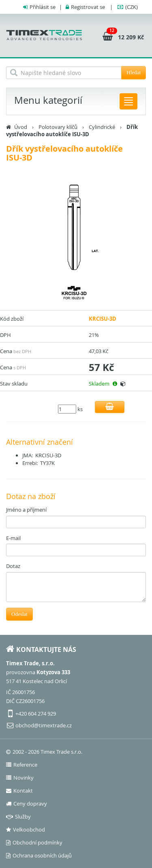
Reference (22, 765)
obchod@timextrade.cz (44, 725)
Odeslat (19, 614)
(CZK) (132, 7)
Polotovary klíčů (58, 127)
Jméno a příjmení (26, 510)
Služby (18, 817)
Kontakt (19, 791)
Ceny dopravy (27, 804)
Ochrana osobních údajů (39, 855)
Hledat (134, 72)
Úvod (21, 127)
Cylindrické (102, 127)
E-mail (13, 538)
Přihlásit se (43, 7)
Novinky (20, 778)
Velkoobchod (26, 829)
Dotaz (13, 566)
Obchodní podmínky (34, 842)
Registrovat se (88, 7)
